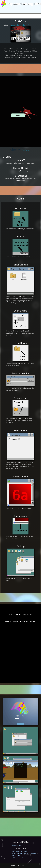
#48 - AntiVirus (18, 858)
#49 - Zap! (16, 855)
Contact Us (16, 845)
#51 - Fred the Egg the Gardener (24, 853)
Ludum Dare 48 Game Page (21, 25)
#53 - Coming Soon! (19, 851)
